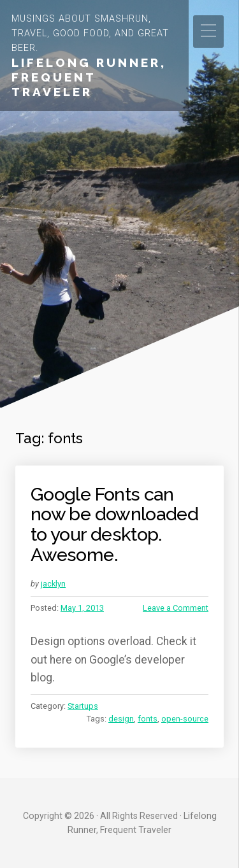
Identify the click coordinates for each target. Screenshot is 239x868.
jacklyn (53, 584)
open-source (185, 719)
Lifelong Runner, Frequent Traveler (89, 77)
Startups (83, 706)
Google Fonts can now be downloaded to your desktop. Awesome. (114, 524)
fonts (148, 719)
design (121, 719)
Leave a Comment (176, 608)
